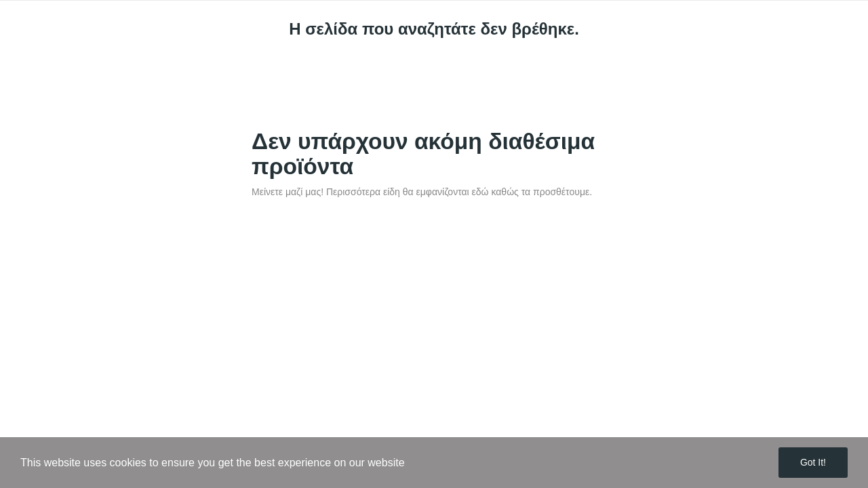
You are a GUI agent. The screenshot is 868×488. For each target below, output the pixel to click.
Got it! (813, 462)
